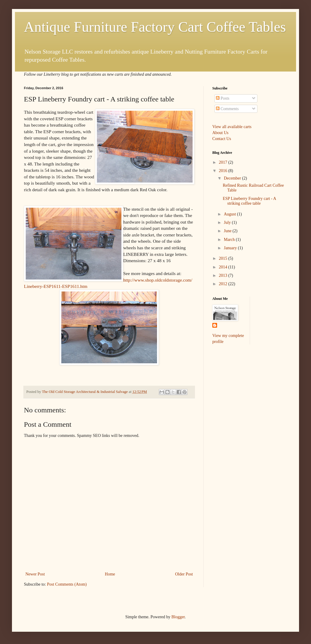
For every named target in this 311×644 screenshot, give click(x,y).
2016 (224, 171)
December (233, 178)
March (230, 240)
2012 (224, 284)
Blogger (178, 617)
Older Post (184, 574)
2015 (224, 258)
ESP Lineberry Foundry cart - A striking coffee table (249, 201)
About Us (220, 133)
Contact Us (222, 139)
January (231, 248)
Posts (223, 98)
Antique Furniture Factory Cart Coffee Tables (155, 27)
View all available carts (232, 127)
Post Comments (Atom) (67, 584)
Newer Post (35, 574)
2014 (224, 267)
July (228, 222)
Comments (227, 109)
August (230, 214)
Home (110, 574)
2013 (224, 275)
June (228, 231)
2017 (224, 162)
